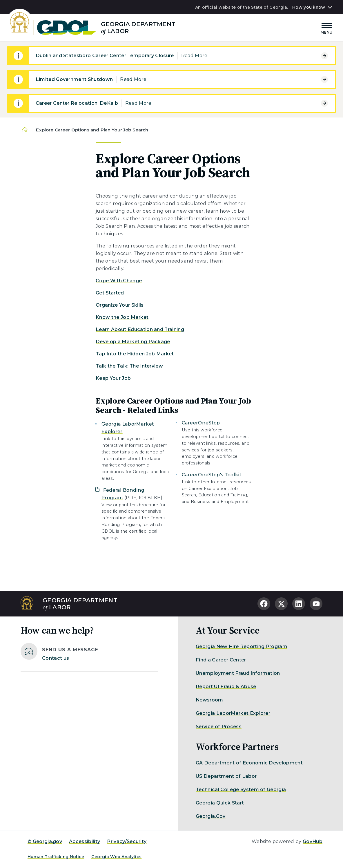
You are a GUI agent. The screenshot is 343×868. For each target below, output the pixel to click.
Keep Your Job (113, 378)
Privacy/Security (127, 841)
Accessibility (85, 841)
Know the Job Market (122, 317)
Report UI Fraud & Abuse (226, 687)
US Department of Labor (226, 776)
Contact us (56, 658)
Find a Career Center (221, 660)
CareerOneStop (201, 423)
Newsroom (209, 700)
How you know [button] (309, 7)
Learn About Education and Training (140, 329)
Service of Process (219, 727)
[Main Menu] (327, 28)
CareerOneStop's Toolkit (212, 475)
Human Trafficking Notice (56, 857)
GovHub (313, 841)
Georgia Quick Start (220, 803)
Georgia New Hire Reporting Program (242, 647)
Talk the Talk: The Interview (129, 366)
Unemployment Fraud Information (238, 673)
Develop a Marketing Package (133, 342)
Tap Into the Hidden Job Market (135, 354)
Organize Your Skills (120, 305)
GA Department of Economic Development (249, 763)
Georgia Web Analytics (117, 857)
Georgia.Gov (211, 816)
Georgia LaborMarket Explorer (233, 713)
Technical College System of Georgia (241, 790)
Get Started (110, 293)
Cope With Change (119, 281)
